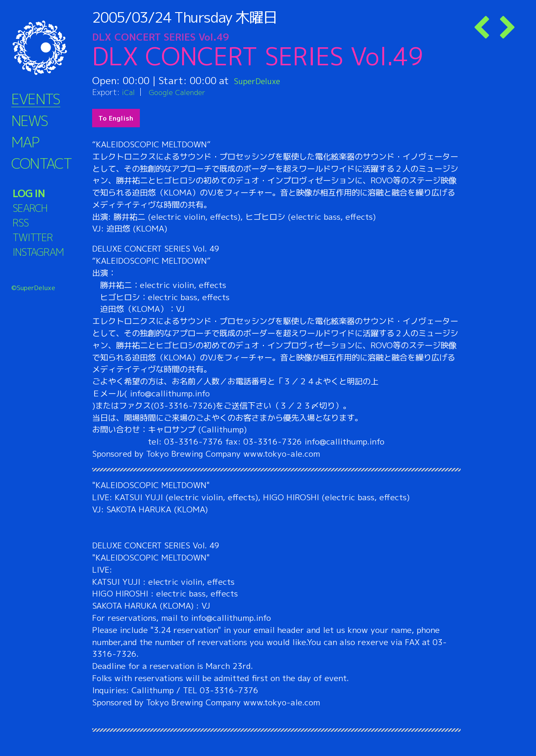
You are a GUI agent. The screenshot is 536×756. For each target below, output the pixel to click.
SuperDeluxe (263, 80)
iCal (129, 92)
